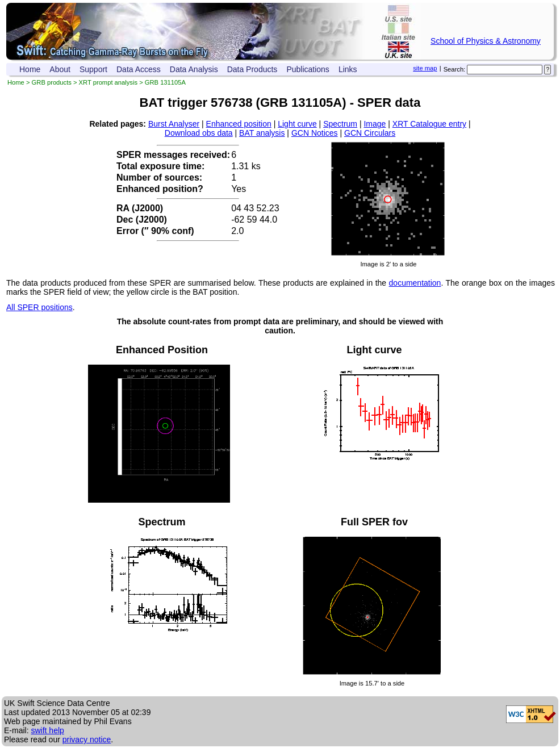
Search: (455, 69)
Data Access (139, 69)
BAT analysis (262, 133)
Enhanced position (239, 124)
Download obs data (199, 133)
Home (30, 69)
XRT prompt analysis (108, 82)
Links (348, 69)
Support (93, 69)
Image (375, 124)
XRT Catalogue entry (429, 124)
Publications (308, 69)
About (60, 69)
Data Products (252, 69)
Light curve (297, 124)
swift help (47, 730)
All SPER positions (39, 307)
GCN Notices (315, 133)
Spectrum (340, 124)
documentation (415, 283)
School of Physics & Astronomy (486, 41)
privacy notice (87, 739)
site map (425, 68)
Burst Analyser (174, 124)
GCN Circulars (370, 133)
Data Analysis (194, 69)
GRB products (52, 82)
